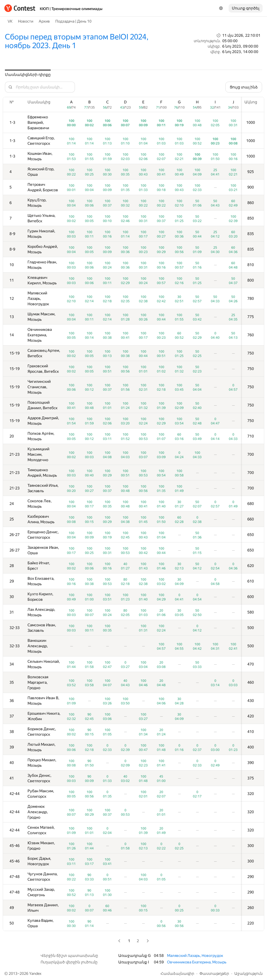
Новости (26, 21)
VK (10, 21)
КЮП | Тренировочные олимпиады (71, 9)
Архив (44, 21)
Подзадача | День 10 (73, 21)
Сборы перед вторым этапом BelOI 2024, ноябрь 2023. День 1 (77, 41)
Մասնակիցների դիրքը (28, 75)
